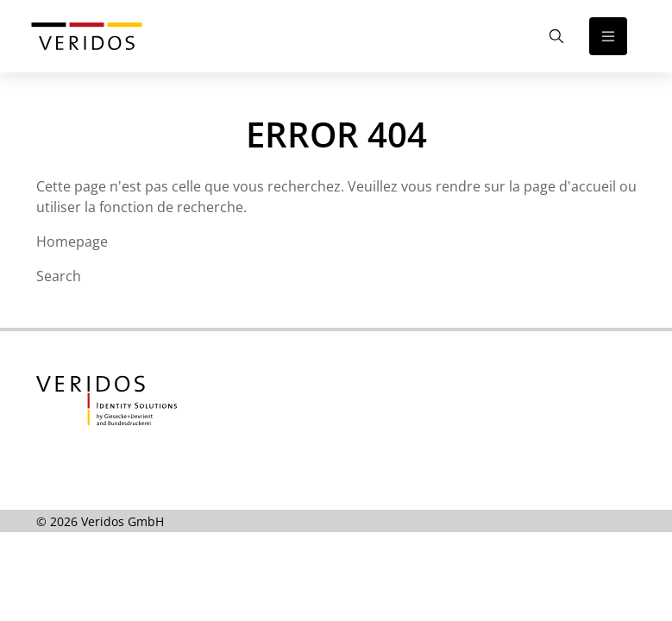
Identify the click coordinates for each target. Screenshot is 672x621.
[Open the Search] (556, 36)
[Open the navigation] (608, 36)
